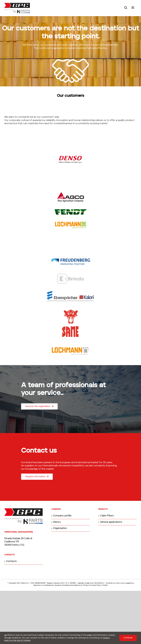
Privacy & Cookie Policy (92, 585)
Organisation (60, 528)
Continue (128, 638)
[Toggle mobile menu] (133, 8)
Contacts (11, 561)
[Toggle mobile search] (126, 8)
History (57, 522)
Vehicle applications (111, 522)
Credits (105, 585)
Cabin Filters (107, 516)
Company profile (62, 516)
